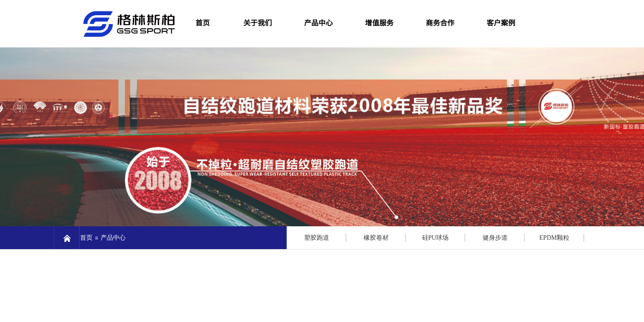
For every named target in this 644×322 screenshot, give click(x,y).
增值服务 (379, 22)
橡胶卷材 (376, 238)
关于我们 (258, 22)
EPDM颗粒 (554, 238)
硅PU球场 (436, 238)
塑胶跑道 (317, 238)
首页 (86, 238)
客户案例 (501, 22)
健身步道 (495, 238)
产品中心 (318, 22)
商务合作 (440, 22)
